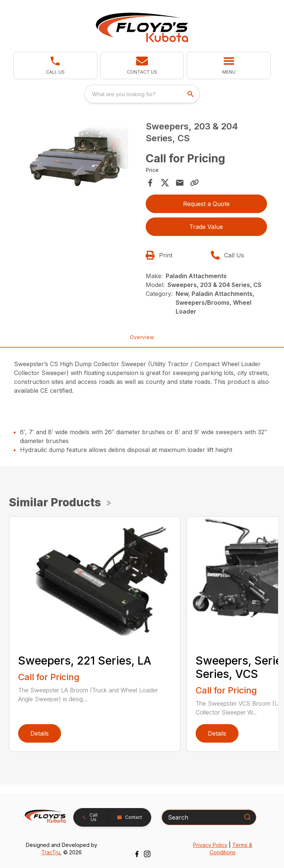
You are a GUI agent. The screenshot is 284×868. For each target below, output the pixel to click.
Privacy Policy (210, 845)
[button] (142, 65)
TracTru (51, 852)
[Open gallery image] (78, 157)
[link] (55, 65)
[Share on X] (165, 183)
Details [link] (40, 733)
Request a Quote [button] (206, 204)
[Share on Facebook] (150, 183)
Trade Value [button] (206, 227)
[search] (191, 94)
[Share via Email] (180, 183)
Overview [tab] (142, 337)
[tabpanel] (78, 158)
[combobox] (142, 94)
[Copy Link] (195, 183)
